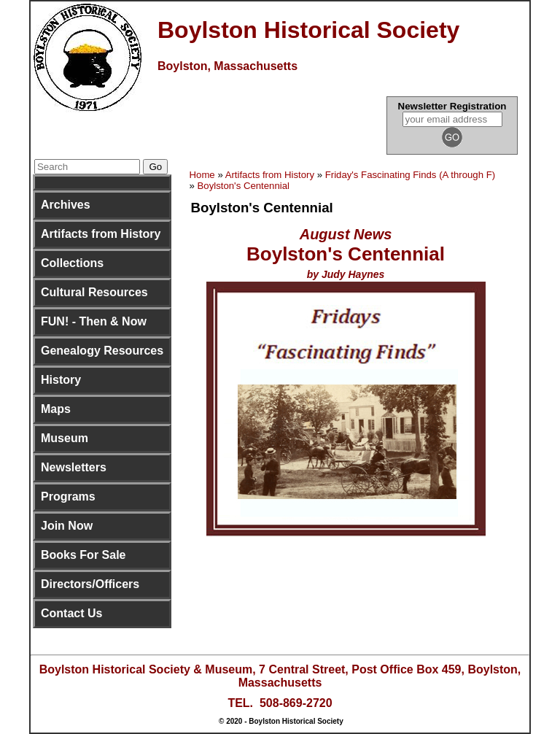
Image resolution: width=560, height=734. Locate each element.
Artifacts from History (101, 234)
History (61, 380)
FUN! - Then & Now (94, 321)
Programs (68, 497)
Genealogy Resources (102, 351)
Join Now (67, 526)
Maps (56, 409)
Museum (65, 438)
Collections (72, 263)
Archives (66, 205)
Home (202, 175)
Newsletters (74, 467)
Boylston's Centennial (244, 186)
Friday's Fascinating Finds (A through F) (410, 175)
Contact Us (71, 613)
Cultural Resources (94, 292)
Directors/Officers (90, 584)
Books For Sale (83, 555)
